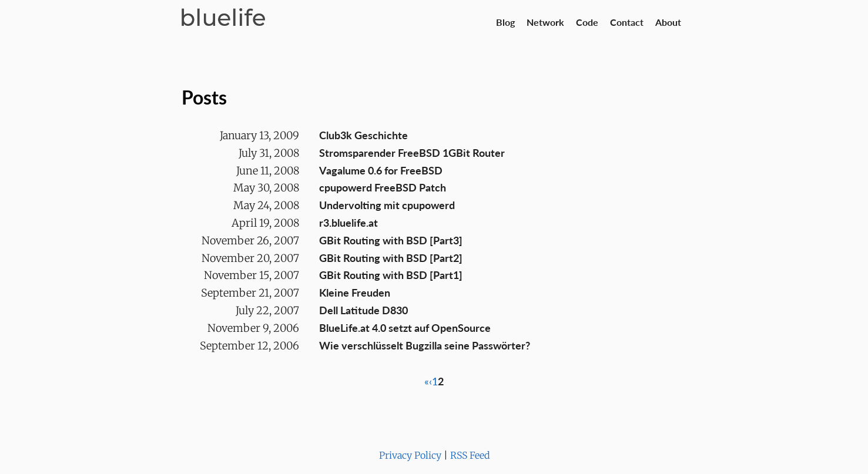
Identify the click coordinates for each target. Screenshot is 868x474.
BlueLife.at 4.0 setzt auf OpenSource (405, 328)
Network (545, 22)
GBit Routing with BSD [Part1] (391, 275)
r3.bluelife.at (348, 223)
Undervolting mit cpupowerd (387, 205)
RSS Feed (470, 455)
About (668, 22)
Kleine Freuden (355, 293)
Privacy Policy (410, 455)
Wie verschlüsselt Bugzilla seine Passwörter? (425, 345)
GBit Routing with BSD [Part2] (391, 258)
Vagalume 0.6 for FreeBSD (381, 170)
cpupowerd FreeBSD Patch (383, 187)
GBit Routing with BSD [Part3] (391, 240)
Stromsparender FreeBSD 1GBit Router (412, 153)
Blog (505, 22)
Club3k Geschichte (363, 135)
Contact (627, 22)
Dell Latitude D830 (363, 310)
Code (587, 22)
